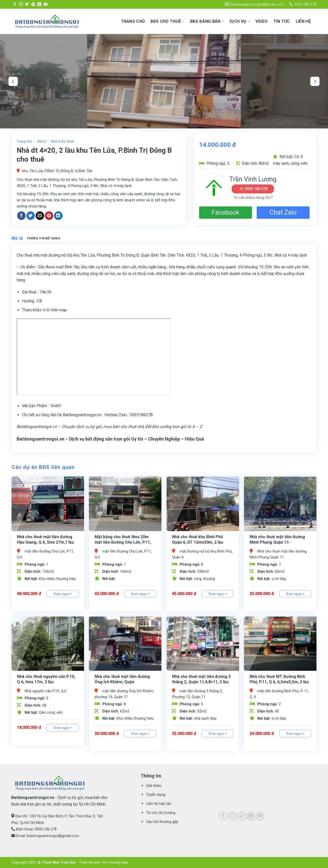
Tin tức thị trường (161, 813)
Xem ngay (63, 594)
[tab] (17, 238)
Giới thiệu (154, 786)
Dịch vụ (240, 21)
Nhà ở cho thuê (62, 141)
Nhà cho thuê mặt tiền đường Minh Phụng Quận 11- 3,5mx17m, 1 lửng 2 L (277, 542)
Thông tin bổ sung (43, 238)
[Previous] (13, 81)
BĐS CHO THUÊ (167, 21)
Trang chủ (133, 21)
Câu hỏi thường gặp (162, 822)
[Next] (315, 81)
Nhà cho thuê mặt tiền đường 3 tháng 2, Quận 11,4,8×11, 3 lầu (201, 679)
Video (262, 21)
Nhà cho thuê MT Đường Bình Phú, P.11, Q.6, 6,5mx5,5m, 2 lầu (279, 679)
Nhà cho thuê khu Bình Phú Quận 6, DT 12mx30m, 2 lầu (198, 540)
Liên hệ (303, 21)
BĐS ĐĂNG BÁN (207, 21)
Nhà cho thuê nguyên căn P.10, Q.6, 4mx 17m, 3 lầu (46, 679)
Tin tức (282, 21)
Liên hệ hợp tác (159, 804)
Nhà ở (42, 141)
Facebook (225, 212)
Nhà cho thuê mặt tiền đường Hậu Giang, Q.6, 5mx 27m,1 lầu (45, 540)
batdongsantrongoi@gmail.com (53, 836)
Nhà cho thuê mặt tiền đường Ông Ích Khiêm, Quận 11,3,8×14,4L (122, 682)
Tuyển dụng (156, 795)
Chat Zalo (283, 212)
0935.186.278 (256, 189)
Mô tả (17, 238)
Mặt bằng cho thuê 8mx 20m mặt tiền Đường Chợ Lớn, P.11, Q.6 (123, 542)
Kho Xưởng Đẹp (115, 862)
